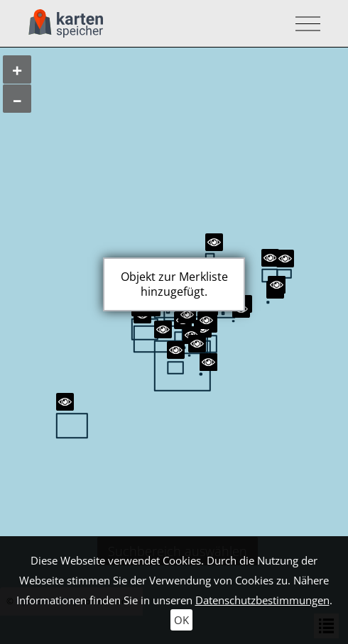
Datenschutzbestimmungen (262, 600)
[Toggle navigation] (304, 24)
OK (181, 620)
